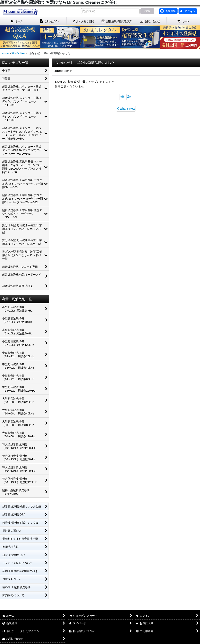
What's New (126, 109)
